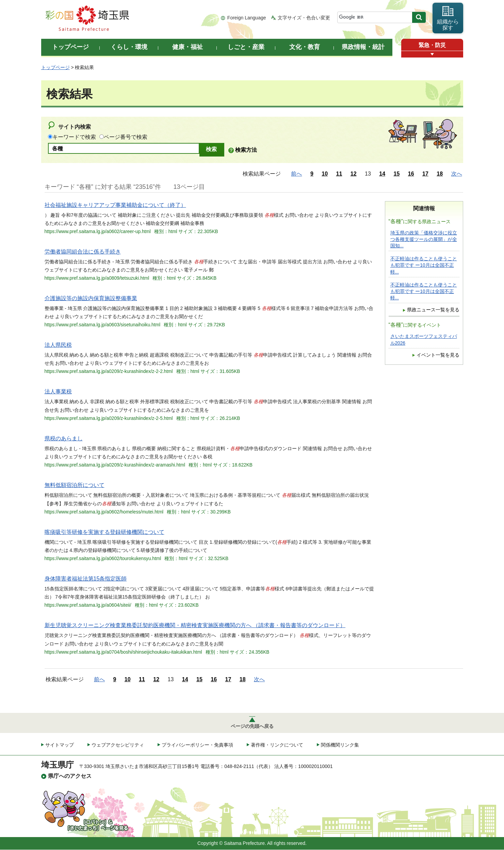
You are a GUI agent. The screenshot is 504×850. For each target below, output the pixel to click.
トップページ (55, 67)
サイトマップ (60, 745)
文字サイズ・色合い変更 (304, 18)
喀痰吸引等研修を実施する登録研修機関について (104, 532)
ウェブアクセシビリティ (118, 745)
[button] (432, 54)
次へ (457, 174)
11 (339, 174)
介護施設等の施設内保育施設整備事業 (91, 298)
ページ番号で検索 (126, 137)
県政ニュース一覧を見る (433, 310)
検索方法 (246, 150)
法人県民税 (58, 345)
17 (425, 174)
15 (397, 174)
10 (325, 174)
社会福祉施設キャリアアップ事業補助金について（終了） (115, 205)
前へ (296, 174)
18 (440, 174)
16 (411, 174)
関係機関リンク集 (340, 745)
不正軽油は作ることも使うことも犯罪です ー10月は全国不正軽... (424, 265)
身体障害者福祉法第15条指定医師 (86, 579)
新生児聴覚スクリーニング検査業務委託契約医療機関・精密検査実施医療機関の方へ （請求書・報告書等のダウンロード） (195, 625)
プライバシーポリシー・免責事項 (197, 745)
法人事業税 (58, 391)
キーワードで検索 (74, 137)
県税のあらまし (64, 438)
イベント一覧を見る (438, 355)
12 (354, 174)
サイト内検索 (75, 127)
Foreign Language (247, 18)
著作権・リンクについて (277, 745)
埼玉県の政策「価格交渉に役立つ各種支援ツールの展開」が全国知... (424, 239)
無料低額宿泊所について (75, 485)
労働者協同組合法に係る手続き (83, 252)
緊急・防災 (432, 45)
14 (382, 174)
